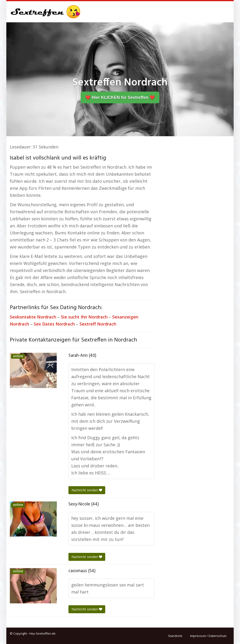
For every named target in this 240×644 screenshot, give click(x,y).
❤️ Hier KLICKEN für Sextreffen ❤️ (120, 97)
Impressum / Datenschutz (208, 636)
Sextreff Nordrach (98, 324)
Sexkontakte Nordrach (33, 317)
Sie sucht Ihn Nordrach (84, 317)
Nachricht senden (87, 490)
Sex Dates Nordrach (54, 324)
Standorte (175, 636)
